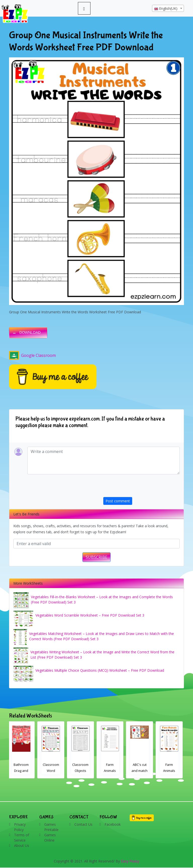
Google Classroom (32, 355)
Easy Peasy (130, 861)
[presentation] (141, 487)
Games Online (50, 838)
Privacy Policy (20, 827)
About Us (22, 845)
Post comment (118, 501)
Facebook (113, 824)
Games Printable (51, 827)
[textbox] (168, 9)
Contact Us (83, 824)
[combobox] (168, 8)
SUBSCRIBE (96, 557)
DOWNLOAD (30, 332)
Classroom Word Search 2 (52, 771)
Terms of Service (22, 838)
